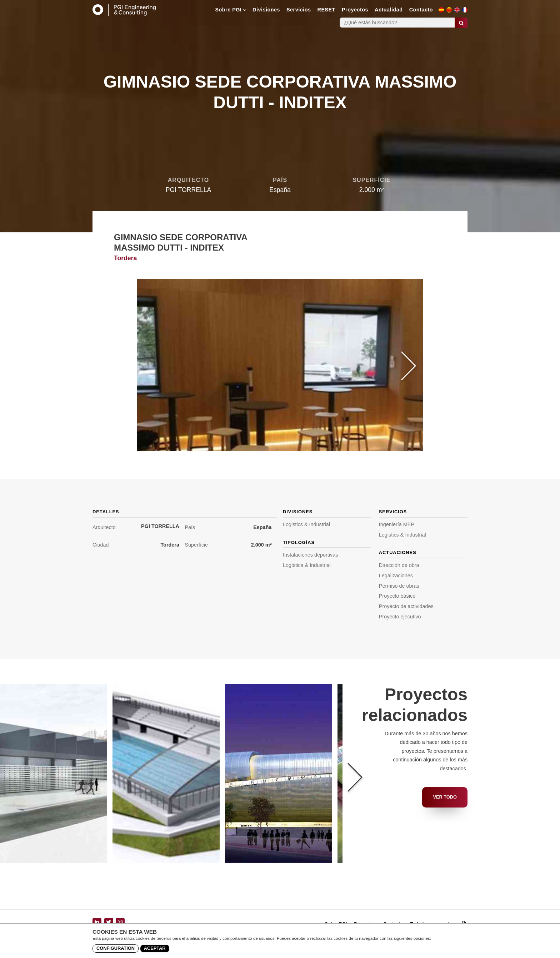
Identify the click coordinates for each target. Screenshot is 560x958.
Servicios (299, 10)
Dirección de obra (399, 565)
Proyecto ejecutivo (400, 617)
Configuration (116, 948)
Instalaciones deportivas (310, 555)
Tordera (170, 545)
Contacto (421, 10)
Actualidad (389, 10)
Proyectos (355, 10)
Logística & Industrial (307, 565)
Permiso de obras (399, 586)
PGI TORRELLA (160, 526)
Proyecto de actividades (406, 606)
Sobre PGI (231, 10)
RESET (326, 10)
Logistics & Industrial (306, 524)
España (262, 527)
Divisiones (266, 10)
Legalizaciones (396, 576)
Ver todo (445, 797)
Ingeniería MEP (397, 524)
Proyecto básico (397, 596)
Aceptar (155, 948)
